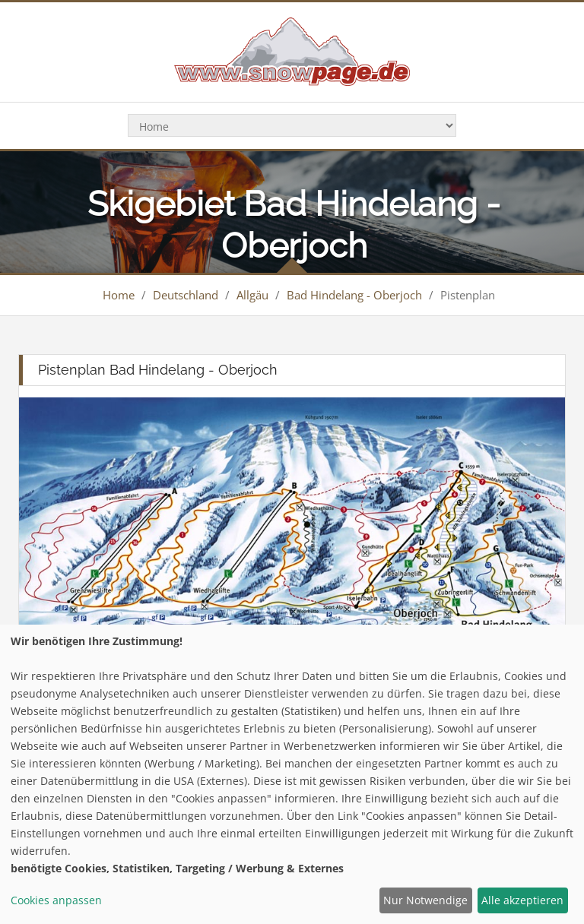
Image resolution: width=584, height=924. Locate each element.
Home (119, 295)
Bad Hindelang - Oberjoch (354, 295)
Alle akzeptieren (522, 900)
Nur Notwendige (425, 900)
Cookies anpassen (56, 900)
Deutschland (186, 295)
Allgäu (252, 295)
